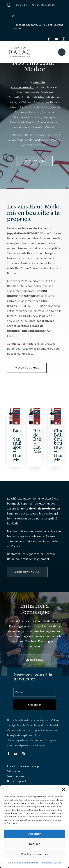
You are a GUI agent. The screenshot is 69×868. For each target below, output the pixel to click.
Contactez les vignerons (23, 344)
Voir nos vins (35, 161)
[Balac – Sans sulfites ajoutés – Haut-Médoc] (14, 416)
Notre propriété (17, 781)
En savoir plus (35, 660)
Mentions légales (52, 863)
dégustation (16, 631)
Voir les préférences (35, 854)
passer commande (27, 368)
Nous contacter (27, 572)
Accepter (35, 834)
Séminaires (14, 771)
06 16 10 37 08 (46, 5)
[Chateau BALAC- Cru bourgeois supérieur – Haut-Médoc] (55, 416)
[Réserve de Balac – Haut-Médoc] (34, 416)
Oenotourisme (16, 776)
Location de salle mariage (23, 766)
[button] (63, 789)
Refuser (34, 844)
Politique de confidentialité (23, 863)
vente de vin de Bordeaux (29, 140)
